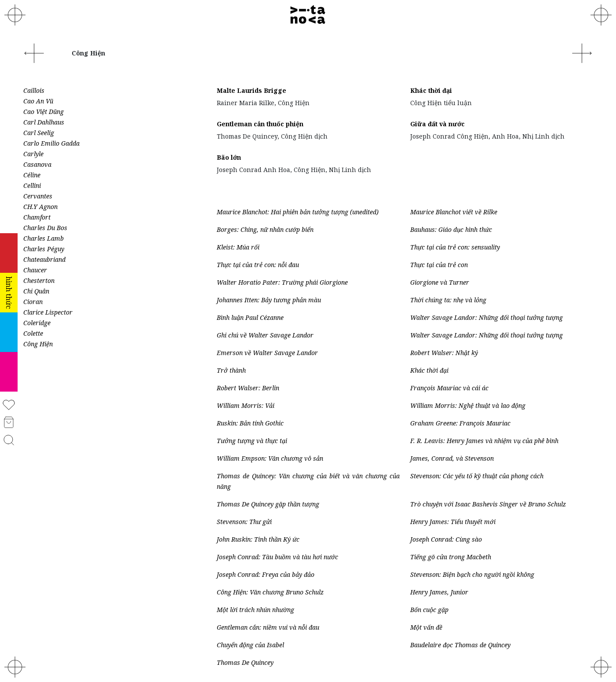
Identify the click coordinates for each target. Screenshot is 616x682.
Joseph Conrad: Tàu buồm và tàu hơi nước (277, 557)
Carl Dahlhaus (44, 122)
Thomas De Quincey (245, 662)
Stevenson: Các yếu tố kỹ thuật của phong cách (477, 476)
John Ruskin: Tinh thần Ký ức (258, 539)
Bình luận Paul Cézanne (250, 317)
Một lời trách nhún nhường (255, 610)
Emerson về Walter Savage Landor (267, 353)
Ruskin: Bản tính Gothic (250, 423)
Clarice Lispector (48, 312)
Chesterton (39, 280)
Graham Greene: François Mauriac (460, 423)
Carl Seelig (39, 133)
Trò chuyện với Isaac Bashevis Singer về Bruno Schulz (488, 504)
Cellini (32, 185)
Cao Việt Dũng (44, 112)
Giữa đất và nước (437, 124)
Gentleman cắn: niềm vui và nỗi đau (268, 627)
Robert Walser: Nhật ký (444, 353)
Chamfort (37, 217)
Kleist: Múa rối (238, 247)
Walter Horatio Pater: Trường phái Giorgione (282, 282)
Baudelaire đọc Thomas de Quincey (460, 645)
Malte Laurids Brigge (252, 90)
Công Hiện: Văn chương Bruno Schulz (270, 592)
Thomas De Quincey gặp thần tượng (268, 504)
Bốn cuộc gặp (429, 610)
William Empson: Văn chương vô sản (270, 458)
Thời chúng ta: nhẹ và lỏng (448, 300)
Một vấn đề (426, 627)
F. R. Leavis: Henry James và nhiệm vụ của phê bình (484, 441)
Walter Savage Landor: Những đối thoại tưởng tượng (487, 317)
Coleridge (37, 323)
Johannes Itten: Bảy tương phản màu (269, 300)
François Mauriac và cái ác (449, 388)
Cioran (33, 302)
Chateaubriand (44, 259)
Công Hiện (38, 344)
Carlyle (33, 154)
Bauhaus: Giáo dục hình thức (451, 229)
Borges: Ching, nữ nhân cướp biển (265, 229)
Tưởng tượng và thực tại (252, 441)
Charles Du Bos (45, 228)
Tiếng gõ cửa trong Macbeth (451, 557)
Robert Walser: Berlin (248, 388)
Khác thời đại (431, 90)
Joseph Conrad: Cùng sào (446, 539)
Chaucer (35, 270)
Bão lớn (229, 157)
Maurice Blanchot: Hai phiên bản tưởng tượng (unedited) (298, 212)
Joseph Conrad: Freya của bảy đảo (266, 574)
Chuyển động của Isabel (250, 645)
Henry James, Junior (439, 592)
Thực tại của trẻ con (439, 265)
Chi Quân (36, 291)
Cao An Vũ (38, 101)
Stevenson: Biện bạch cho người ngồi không (472, 574)
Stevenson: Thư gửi (244, 522)
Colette (33, 333)
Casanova (37, 164)
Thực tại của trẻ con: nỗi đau (258, 265)
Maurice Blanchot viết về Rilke (454, 212)
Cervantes (38, 196)
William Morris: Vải (246, 405)
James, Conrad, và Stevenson (452, 458)
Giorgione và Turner (440, 282)
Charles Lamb (44, 238)
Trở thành (231, 370)
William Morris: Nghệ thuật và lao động (468, 405)
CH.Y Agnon (40, 207)
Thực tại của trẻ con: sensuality (455, 247)
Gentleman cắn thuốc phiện (260, 124)
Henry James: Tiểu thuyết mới (453, 522)
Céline (32, 175)
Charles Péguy (44, 249)
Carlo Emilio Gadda (51, 143)
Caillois (34, 90)
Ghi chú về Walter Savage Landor (265, 335)
